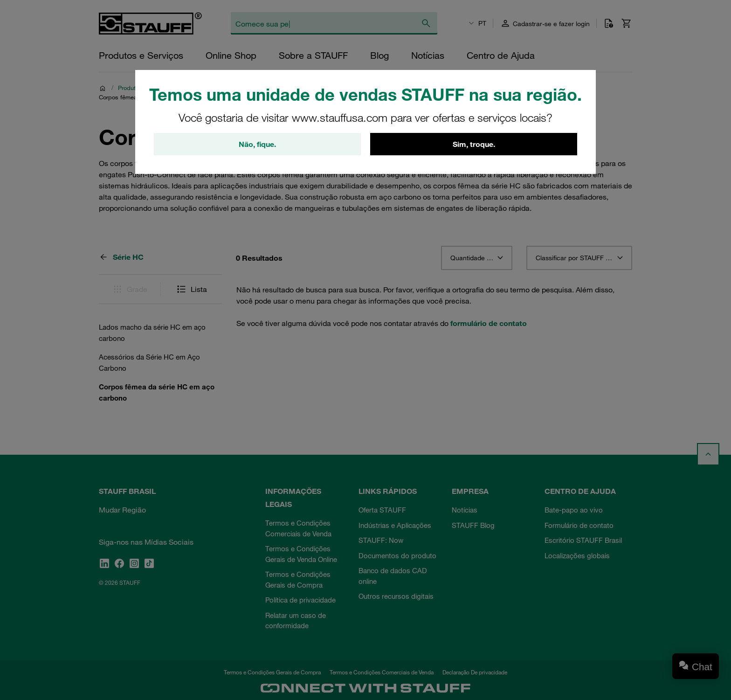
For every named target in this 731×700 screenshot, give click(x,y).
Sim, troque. (474, 144)
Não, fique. (257, 144)
